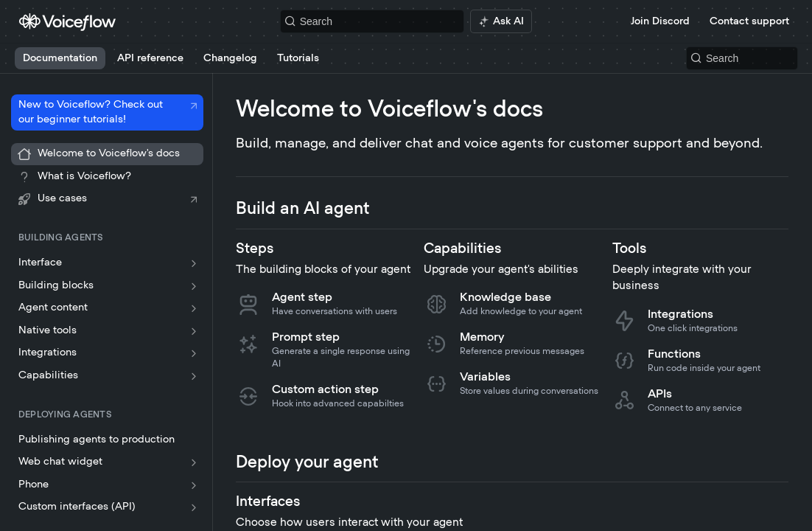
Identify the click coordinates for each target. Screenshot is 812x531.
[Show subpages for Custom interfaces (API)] (194, 507)
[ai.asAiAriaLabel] (501, 21)
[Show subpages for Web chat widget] (194, 462)
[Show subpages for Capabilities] (194, 376)
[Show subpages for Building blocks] (194, 286)
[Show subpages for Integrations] (194, 353)
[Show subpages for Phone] (194, 485)
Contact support (749, 21)
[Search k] (372, 21)
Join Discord (660, 21)
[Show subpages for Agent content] (194, 308)
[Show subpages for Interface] (194, 263)
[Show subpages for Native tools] (194, 331)
